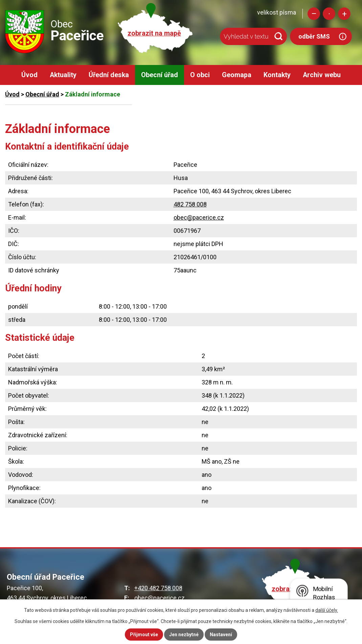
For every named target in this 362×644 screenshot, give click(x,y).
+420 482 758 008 (158, 588)
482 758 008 (190, 204)
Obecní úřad (160, 75)
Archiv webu (322, 75)
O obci (200, 75)
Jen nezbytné (184, 635)
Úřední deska (109, 75)
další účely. (327, 610)
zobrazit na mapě (154, 33)
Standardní (329, 14)
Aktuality (63, 75)
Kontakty (277, 75)
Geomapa (237, 75)
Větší (344, 14)
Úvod (29, 75)
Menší (314, 14)
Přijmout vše (144, 635)
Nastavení (221, 635)
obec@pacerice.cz (199, 217)
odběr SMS (314, 36)
